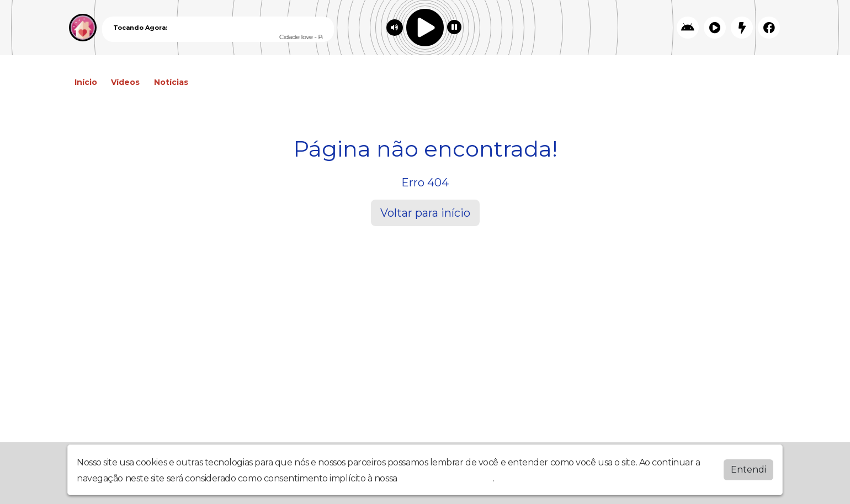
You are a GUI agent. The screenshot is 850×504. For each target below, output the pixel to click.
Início (86, 82)
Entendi (748, 470)
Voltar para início (425, 213)
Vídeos (125, 82)
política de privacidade (446, 478)
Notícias (171, 82)
